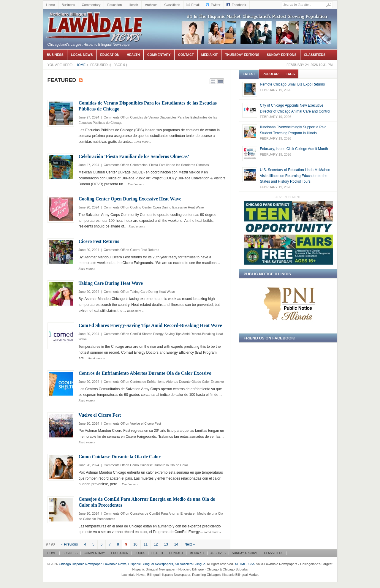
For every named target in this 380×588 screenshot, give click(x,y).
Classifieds (172, 5)
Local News (82, 55)
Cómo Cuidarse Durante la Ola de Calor (120, 457)
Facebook (239, 5)
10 (135, 544)
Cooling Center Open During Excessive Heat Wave (130, 199)
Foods (140, 553)
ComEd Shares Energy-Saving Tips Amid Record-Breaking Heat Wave (150, 325)
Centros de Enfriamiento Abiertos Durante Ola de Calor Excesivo (145, 373)
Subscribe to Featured (81, 80)
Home (51, 5)
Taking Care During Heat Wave (111, 283)
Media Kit (210, 55)
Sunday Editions (281, 55)
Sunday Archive (245, 553)
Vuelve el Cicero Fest (100, 415)
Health (133, 5)
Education (114, 5)
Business (68, 5)
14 (176, 544)
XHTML (240, 564)
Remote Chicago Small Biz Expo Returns (293, 84)
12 (156, 544)
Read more (143, 142)
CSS (252, 564)
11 (146, 544)
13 (166, 544)
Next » (190, 544)
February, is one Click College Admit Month (294, 149)
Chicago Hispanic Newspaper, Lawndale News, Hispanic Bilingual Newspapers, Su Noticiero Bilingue (95, 18)
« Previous (70, 544)
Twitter (216, 5)
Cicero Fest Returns (99, 241)
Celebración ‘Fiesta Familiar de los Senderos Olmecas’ (134, 156)
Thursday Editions (242, 55)
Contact (186, 55)
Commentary (91, 5)
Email (196, 5)
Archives (151, 5)
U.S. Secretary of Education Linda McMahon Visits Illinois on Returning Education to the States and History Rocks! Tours (295, 176)
